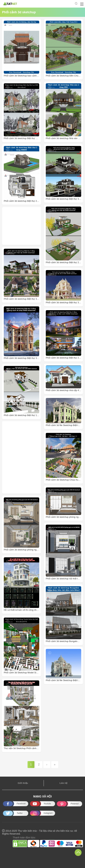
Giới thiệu (23, 783)
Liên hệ (63, 783)
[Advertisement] (23, 226)
